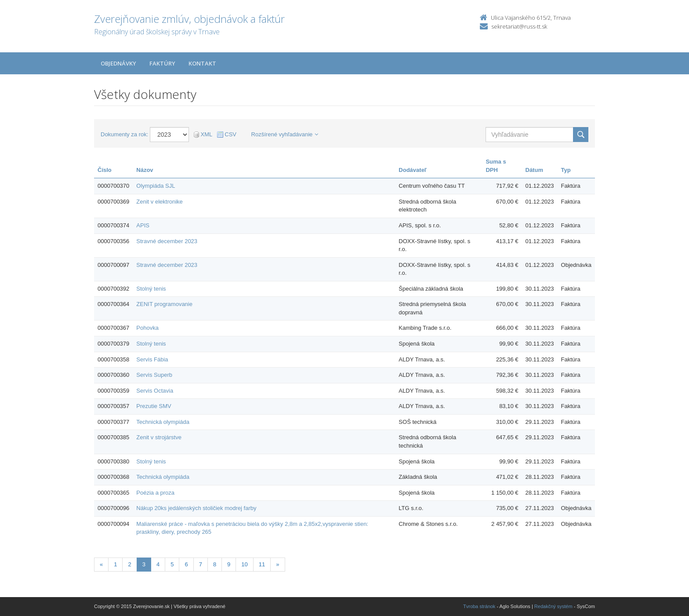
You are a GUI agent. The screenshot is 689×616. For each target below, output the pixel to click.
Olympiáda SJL (156, 186)
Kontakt (202, 63)
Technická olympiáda (163, 422)
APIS (143, 225)
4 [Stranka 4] (158, 564)
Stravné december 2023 (167, 241)
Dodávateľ (413, 170)
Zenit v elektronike (160, 202)
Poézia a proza (155, 493)
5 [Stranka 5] (172, 564)
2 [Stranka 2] (129, 564)
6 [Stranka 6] (186, 564)
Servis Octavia (155, 391)
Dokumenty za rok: (124, 134)
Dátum (534, 170)
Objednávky (118, 63)
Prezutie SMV (154, 406)
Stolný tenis (151, 289)
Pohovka (147, 328)
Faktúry (162, 63)
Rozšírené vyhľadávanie (285, 134)
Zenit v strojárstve (159, 437)
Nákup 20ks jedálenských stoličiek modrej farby (196, 508)
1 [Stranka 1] (115, 564)
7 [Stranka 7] (201, 564)
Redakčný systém (553, 606)
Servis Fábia (152, 359)
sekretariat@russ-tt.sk (519, 26)
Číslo (105, 170)
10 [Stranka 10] (244, 564)
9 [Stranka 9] (229, 564)
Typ (566, 170)
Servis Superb (154, 375)
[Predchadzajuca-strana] (101, 565)
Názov (145, 170)
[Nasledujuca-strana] (277, 565)
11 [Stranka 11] (262, 564)
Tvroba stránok (479, 606)
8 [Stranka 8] (215, 564)
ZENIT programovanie (164, 304)
